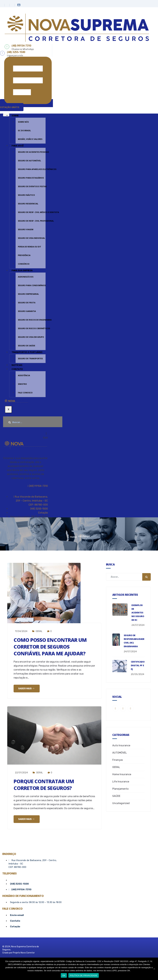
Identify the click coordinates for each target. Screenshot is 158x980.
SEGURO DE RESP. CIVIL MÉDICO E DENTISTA (32, 212)
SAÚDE (116, 796)
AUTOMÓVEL (120, 753)
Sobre (15, 115)
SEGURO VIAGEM (26, 229)
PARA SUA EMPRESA (22, 270)
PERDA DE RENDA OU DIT (29, 247)
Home (73, 537)
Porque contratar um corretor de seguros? (48, 784)
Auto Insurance (121, 745)
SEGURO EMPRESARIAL (28, 294)
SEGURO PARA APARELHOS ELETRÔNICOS (32, 169)
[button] (26, 105)
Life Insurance (121, 782)
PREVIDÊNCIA (24, 255)
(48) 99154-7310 (38, 486)
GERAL (39, 631)
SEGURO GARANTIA (27, 311)
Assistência (24, 375)
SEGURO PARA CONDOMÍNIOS (32, 285)
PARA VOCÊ (18, 146)
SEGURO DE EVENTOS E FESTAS (32, 186)
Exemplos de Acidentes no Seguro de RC (138, 613)
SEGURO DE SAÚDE (27, 346)
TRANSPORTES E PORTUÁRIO (27, 352)
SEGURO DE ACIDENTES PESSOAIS (32, 152)
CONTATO (17, 369)
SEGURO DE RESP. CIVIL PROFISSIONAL (32, 221)
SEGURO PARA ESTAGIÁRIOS (31, 178)
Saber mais (26, 689)
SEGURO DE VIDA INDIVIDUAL (31, 238)
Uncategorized (121, 803)
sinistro (22, 384)
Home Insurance (122, 774)
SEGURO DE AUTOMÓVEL (29, 161)
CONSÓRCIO (24, 264)
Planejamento (120, 789)
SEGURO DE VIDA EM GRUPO (31, 337)
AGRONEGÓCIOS (26, 277)
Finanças (118, 760)
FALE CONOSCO (25, 393)
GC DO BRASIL (24, 131)
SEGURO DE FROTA (27, 303)
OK (64, 975)
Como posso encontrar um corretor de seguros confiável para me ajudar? (54, 646)
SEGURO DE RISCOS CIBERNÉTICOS (32, 328)
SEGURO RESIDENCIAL (28, 204)
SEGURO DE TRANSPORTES (30, 359)
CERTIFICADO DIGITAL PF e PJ (138, 665)
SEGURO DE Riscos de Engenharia (32, 320)
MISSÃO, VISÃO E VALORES (30, 139)
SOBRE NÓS (23, 122)
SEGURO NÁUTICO (26, 195)
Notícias (17, 365)
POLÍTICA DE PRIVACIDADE (84, 975)
